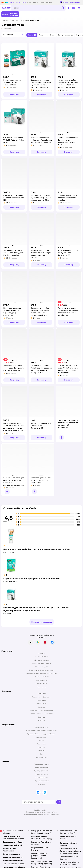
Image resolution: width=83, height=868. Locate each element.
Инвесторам (42, 700)
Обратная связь (42, 684)
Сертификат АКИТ (42, 677)
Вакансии (42, 717)
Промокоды (42, 744)
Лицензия (42, 653)
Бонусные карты (41, 727)
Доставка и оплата (42, 660)
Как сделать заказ (42, 657)
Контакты (42, 720)
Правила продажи (42, 667)
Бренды (42, 747)
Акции (41, 741)
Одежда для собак (42, 781)
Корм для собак (42, 777)
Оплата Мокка (41, 737)
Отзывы (41, 751)
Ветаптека (16, 20)
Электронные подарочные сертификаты (41, 730)
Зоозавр (5, 20)
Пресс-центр (42, 704)
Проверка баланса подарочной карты (41, 734)
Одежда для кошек (42, 771)
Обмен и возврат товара (41, 663)
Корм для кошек (42, 767)
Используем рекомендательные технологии (42, 814)
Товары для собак (41, 774)
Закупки (41, 707)
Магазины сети (42, 757)
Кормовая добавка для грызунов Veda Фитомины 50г (32, 579)
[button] (13, 35)
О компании (42, 694)
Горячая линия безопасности (41, 714)
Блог (42, 754)
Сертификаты (42, 680)
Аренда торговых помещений (41, 710)
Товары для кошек (41, 764)
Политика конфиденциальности (42, 670)
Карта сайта (42, 687)
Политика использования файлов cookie (42, 673)
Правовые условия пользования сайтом (42, 812)
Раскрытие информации (41, 697)
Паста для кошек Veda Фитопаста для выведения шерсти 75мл (37, 549)
